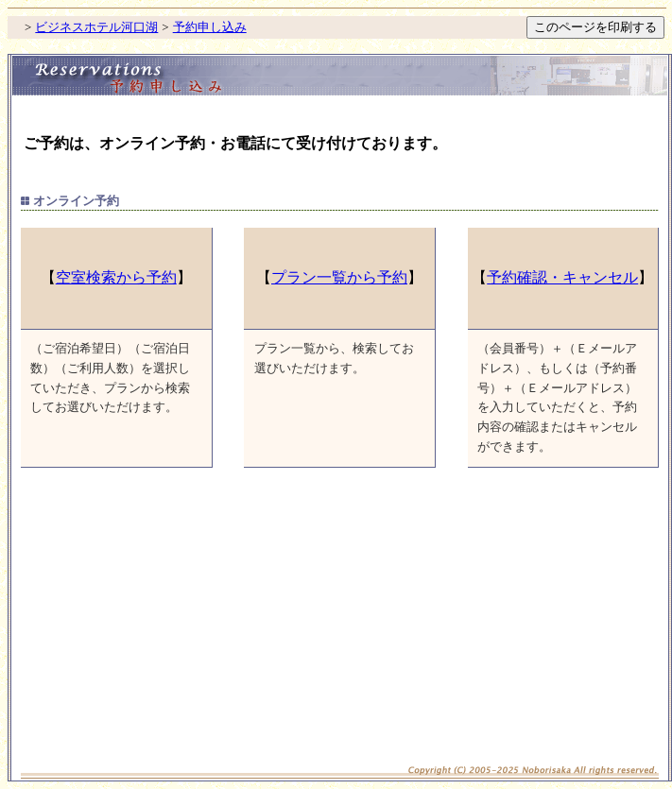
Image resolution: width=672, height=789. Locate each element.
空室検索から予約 (116, 277)
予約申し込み (210, 27)
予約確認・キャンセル (562, 277)
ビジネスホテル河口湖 (96, 27)
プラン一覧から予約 (339, 277)
